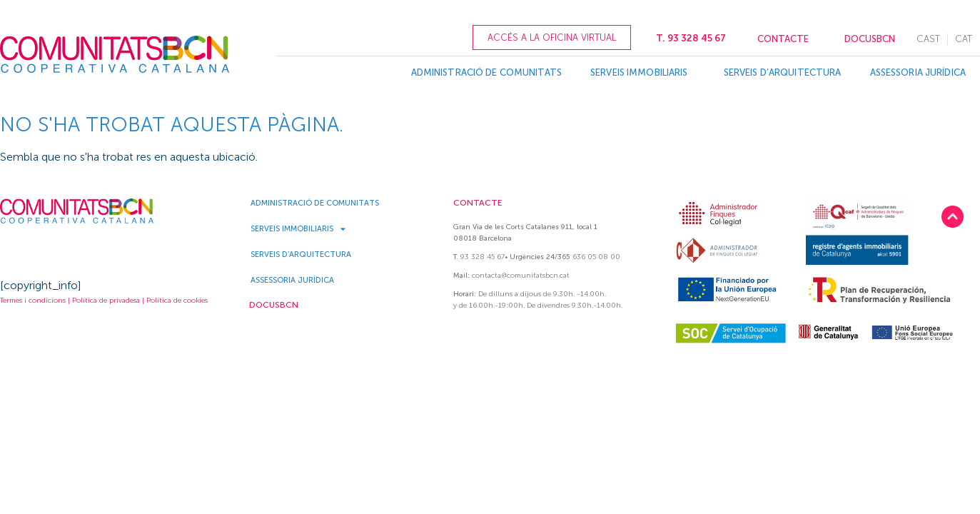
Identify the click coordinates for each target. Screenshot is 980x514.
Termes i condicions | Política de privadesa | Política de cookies (104, 301)
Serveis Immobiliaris (643, 73)
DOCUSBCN (870, 39)
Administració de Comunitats (487, 72)
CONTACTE (783, 39)
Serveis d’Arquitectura (783, 72)
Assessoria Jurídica (918, 72)
